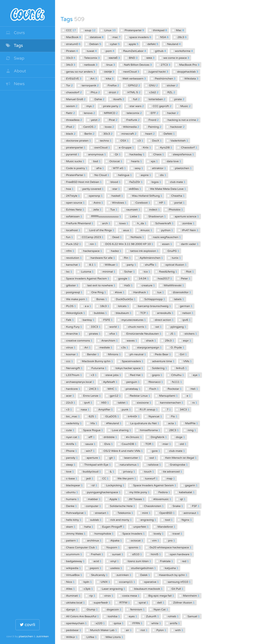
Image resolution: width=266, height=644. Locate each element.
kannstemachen (172, 403)
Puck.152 (73, 244)
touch (149, 472)
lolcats (123, 306)
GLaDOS (112, 416)
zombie (188, 223)
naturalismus (129, 465)
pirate (179, 99)
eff (92, 437)
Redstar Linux (140, 396)
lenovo (90, 113)
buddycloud (92, 472)
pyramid (73, 154)
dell (161, 603)
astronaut (191, 513)
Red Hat (136, 375)
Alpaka (116, 541)
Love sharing (121, 430)
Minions (114, 354)
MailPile (191, 423)
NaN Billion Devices (138, 65)
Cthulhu (178, 375)
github (161, 51)
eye (196, 375)
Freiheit (97, 554)
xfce (113, 334)
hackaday (137, 154)
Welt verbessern (134, 79)
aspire (146, 175)
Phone (71, 451)
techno (106, 141)
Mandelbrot (166, 527)
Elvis (109, 444)
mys (90, 106)
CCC (71, 30)
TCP (144, 313)
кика (150, 58)
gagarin (191, 485)
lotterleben (157, 99)
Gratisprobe (179, 465)
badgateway (75, 561)
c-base (72, 479)
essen (167, 244)
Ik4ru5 (181, 368)
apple (134, 44)
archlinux (94, 541)
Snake (178, 506)
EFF (155, 113)
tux (161, 292)
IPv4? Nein (190, 230)
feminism (137, 610)
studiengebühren (143, 568)
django (72, 610)
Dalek (145, 575)
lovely (159, 534)
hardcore (73, 389)
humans (73, 499)
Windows (119, 203)
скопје (109, 72)
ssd (153, 458)
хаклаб (114, 58)
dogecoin (114, 610)
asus (127, 230)
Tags (14, 47)
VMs (188, 361)
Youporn (113, 547)
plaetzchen (26, 636)
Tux (114, 210)
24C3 (94, 389)
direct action (164, 320)
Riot (190, 272)
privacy (129, 472)
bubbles (100, 313)
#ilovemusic (162, 499)
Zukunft (152, 616)
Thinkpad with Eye (98, 465)
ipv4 (88, 403)
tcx (147, 272)
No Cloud (102, 175)
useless (116, 568)
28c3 (182, 37)
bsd (97, 161)
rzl (94, 485)
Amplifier (105, 410)
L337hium (74, 375)
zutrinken (43, 636)
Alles (70, 589)
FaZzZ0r (136, 182)
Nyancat (155, 416)
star (116, 189)
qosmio (135, 547)
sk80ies (135, 189)
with (179, 630)
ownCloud (102, 148)
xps (154, 161)
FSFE (108, 320)
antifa (175, 623)
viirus (71, 348)
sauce (91, 444)
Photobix (176, 210)
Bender (93, 354)
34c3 (71, 65)
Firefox (113, 85)
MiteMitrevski (174, 285)
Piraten (72, 51)
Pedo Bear (163, 354)
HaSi (128, 285)
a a (88, 306)
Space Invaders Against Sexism (155, 485)
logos (156, 182)
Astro (98, 203)
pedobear (74, 630)
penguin (133, 382)
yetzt (95, 120)
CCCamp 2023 (93, 237)
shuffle (151, 265)
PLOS (71, 306)
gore (156, 451)
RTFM (125, 603)
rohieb (173, 616)
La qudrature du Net (145, 423)
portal (180, 203)
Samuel (194, 616)
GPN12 (134, 85)
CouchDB (129, 444)
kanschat (73, 265)
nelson (188, 313)
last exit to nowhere (101, 285)
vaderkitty (74, 423)
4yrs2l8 (166, 148)
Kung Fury (74, 327)
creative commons (79, 341)
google (124, 279)
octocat (137, 541)
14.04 (144, 279)
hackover (177, 127)
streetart (102, 513)
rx (195, 403)
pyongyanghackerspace (104, 492)
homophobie (104, 534)
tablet (123, 403)
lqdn (88, 582)
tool (169, 520)
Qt (118, 154)
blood (115, 182)
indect (155, 210)
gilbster (72, 285)
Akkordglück (76, 313)
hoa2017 (165, 279)
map (171, 479)
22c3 (71, 403)
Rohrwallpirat (76, 513)
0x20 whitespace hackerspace (171, 547)
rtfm (70, 251)
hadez (116, 251)
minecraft (129, 134)
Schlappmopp (155, 299)
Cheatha (178, 196)
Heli (194, 389)
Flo (174, 416)
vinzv (109, 596)
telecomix (134, 113)
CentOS (90, 127)
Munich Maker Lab (103, 630)
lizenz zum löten (139, 561)
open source (75, 203)
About (16, 72)
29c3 (170, 341)
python (167, 230)
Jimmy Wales (76, 534)
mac (116, 37)
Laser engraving (114, 589)
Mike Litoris (114, 637)
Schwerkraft (164, 223)
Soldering (160, 368)
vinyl (115, 561)
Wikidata (191, 79)
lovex (109, 127)
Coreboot (143, 203)
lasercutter (132, 458)
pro (172, 541)
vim (156, 541)
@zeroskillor (182, 292)
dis (163, 175)
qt (183, 499)
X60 (105, 403)
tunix (176, 258)
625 (93, 416)
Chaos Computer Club (82, 547)
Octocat (116, 161)
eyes (133, 616)
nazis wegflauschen (167, 237)
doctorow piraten (78, 141)
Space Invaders (134, 534)
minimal (109, 272)
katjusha (172, 568)
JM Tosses (136, 499)
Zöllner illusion (184, 603)
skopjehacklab (188, 72)
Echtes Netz (75, 210)
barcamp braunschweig (154, 306)
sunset (118, 554)
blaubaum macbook (148, 589)
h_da (142, 223)
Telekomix (125, 513)
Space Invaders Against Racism (88, 279)
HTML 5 (134, 92)
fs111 (177, 382)
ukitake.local (75, 603)
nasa (85, 410)
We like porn (127, 479)
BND (133, 58)
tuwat (92, 51)
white (156, 623)
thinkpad (160, 30)
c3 (140, 141)
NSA (164, 37)
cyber (115, 44)
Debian (95, 44)
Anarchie (73, 334)
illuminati (73, 596)
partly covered (93, 189)
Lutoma (87, 272)
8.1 (92, 265)
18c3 (105, 306)
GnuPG (173, 251)
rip (92, 596)
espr (187, 341)
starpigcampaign (149, 348)
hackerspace (93, 251)
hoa (70, 189)
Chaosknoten (154, 506)
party (131, 265)
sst (159, 327)
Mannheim (191, 596)
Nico (70, 582)
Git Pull (177, 589)
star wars (137, 106)
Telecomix (92, 58)
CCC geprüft (162, 106)
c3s (125, 348)
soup (90, 30)
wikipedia (73, 568)
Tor (69, 85)
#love (120, 292)
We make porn (77, 299)
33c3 (71, 58)
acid (97, 561)
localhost (73, 230)
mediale (106, 348)
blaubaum (124, 313)
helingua (125, 175)
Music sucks (75, 161)
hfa (94, 423)
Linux (110, 30)
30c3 (108, 134)
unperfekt (141, 527)
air (129, 630)
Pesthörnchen (165, 79)
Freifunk (133, 120)
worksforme (184, 51)
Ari (87, 348)
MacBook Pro (189, 65)
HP (162, 203)
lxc (69, 272)
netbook (91, 65)
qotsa (119, 623)
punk (126, 410)
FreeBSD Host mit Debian (84, 182)
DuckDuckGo (126, 299)
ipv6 (187, 320)
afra (100, 168)
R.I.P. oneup (149, 410)
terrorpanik (90, 85)
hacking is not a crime (183, 120)
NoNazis (137, 237)
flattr (71, 113)
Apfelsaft (110, 382)
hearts (137, 161)
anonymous (97, 154)
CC (105, 479)
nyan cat (73, 437)
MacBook (73, 37)
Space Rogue (93, 430)
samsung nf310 (179, 582)
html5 (156, 554)
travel (177, 534)
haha (89, 527)
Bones (102, 299)
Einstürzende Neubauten (144, 334)
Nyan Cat (161, 610)
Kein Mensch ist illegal (181, 458)
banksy (88, 320)
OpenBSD (167, 513)
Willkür (72, 637)
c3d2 (154, 92)
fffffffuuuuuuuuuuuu (106, 217)
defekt (153, 44)
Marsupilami (168, 396)
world (114, 327)
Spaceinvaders (132, 361)
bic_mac (73, 416)
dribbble (110, 437)
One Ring (99, 292)
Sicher (129, 272)
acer (70, 396)
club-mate (177, 451)
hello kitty (74, 520)
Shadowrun (157, 217)
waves (132, 341)
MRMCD (111, 113)
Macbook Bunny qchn (97, 361)
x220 (100, 623)
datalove (97, 37)
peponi (96, 568)
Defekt (169, 134)
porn (110, 51)
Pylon (161, 630)
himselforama (150, 430)
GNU (153, 85)
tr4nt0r (134, 416)
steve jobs (113, 375)
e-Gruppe (126, 148)
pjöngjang (178, 327)
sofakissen (74, 217)
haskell (117, 196)
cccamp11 (127, 582)
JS (173, 334)
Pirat (113, 120)
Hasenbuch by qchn (173, 575)
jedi (90, 479)
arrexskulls (165, 313)
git (112, 458)
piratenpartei (76, 148)
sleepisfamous (183, 154)
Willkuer (111, 265)
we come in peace (176, 58)
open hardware (181, 554)
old (183, 444)
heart (150, 134)
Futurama (99, 368)
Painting (155, 127)
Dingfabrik (159, 437)
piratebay (133, 389)
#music (146, 230)
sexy (139, 168)
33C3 (96, 327)
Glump (92, 610)
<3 (94, 375)
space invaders (140, 37)
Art (94, 79)
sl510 (137, 554)
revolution (74, 258)
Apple (115, 499)
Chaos (159, 154)
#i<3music (134, 437)
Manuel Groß (76, 99)
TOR (150, 444)
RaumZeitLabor (135, 51)
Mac (180, 30)
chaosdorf (74, 92)
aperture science (187, 217)
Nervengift (74, 368)
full (136, 99)
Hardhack (141, 292)
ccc (70, 361)
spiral (143, 603)
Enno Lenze (92, 396)
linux (111, 65)
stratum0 (73, 44)
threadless (74, 120)
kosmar (72, 354)
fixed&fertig (168, 272)
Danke (71, 506)
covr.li (28, 14)
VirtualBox (74, 575)
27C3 (166, 65)
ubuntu (72, 492)
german (186, 306)
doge (180, 437)
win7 (90, 451)
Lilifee (92, 637)
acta (172, 423)
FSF (196, 506)
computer (93, 506)
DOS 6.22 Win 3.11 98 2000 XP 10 (129, 244)
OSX (124, 141)
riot (144, 630)
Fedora (164, 492)
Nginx (187, 520)
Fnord (154, 120)
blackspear (74, 485)
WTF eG (119, 168)
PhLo (95, 92)
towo (124, 223)
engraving (148, 520)
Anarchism (110, 341)
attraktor (159, 168)
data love (174, 161)
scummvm (74, 554)
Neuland (174, 44)
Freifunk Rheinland (80, 223)
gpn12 (115, 396)
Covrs (15, 34)
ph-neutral (138, 354)
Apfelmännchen (151, 258)
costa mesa (131, 596)
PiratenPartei (76, 175)
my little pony (139, 492)
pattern (72, 541)
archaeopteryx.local (80, 382)
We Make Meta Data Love (168, 189)
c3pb (88, 589)
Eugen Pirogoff (113, 527)
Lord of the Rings (102, 230)
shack (151, 341)
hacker (173, 113)
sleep (71, 465)
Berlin (89, 134)
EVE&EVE (74, 79)
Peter (186, 279)
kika (110, 79)
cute (70, 430)
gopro (157, 375)
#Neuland (114, 423)
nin (93, 244)
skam (71, 527)
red (185, 561)
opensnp (96, 196)
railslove (154, 465)
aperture (94, 458)
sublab (96, 520)
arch (106, 223)
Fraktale (167, 561)
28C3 (174, 430)
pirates (95, 334)
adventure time (163, 361)
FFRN (137, 623)
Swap (15, 60)
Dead (117, 237)
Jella (97, 210)
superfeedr (102, 603)
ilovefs (119, 99)
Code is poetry (77, 168)
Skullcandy (99, 575)
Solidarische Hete (123, 506)
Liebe (135, 217)
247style (73, 196)
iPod (70, 127)
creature (148, 285)
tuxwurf (151, 479)
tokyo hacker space (129, 368)
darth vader (190, 244)
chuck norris (137, 327)
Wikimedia (131, 127)
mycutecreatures (134, 320)
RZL (171, 92)
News (15, 85)
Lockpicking (115, 485)
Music (185, 106)
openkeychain (76, 623)
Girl (183, 354)
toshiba (114, 616)
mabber (94, 499)
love (70, 472)
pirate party (112, 106)
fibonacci (156, 382)
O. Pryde (177, 348)
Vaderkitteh (179, 141)
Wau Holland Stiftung (147, 196)
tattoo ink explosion (144, 251)
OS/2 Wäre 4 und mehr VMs (123, 451)
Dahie (99, 99)
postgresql (74, 292)
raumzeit (133, 210)
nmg (192, 430)
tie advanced (172, 472)
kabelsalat (187, 492)
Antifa (71, 444)
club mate (178, 182)
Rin (127, 258)
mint (146, 513)
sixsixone (144, 403)
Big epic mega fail (161, 596)
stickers (191, 334)
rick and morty (121, 520)
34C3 (185, 410)
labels (179, 299)
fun (70, 237)
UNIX (105, 582)
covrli (27, 625)
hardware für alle (103, 258)
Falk (70, 320)
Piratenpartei (134, 30)
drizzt (114, 92)
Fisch (154, 389)
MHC (112, 389)
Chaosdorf (189, 148)
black (71, 134)
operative (151, 582)
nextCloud (131, 72)
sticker (172, 85)
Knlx (147, 148)
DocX (157, 141)
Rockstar (175, 389)
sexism (72, 106)
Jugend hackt (158, 72)
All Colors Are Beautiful (82, 616)
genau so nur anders (81, 72)
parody (72, 458)
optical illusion (176, 265)
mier (167, 444)
